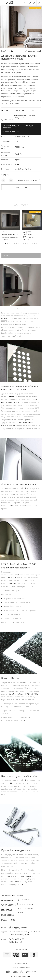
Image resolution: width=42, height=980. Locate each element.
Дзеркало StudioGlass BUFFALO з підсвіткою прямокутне (28, 235)
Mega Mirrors (8, 920)
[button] (17, 46)
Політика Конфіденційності (21, 968)
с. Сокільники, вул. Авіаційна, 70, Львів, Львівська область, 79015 (24, 933)
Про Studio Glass (24, 900)
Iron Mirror (7, 901)
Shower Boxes (8, 896)
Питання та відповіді (25, 909)
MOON (4, 319)
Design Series (8, 915)
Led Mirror (7, 910)
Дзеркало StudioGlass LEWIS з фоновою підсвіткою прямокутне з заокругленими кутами (10, 235)
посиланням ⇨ (13, 104)
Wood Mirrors (8, 905)
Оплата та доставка (25, 904)
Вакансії (20, 913)
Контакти (21, 896)
